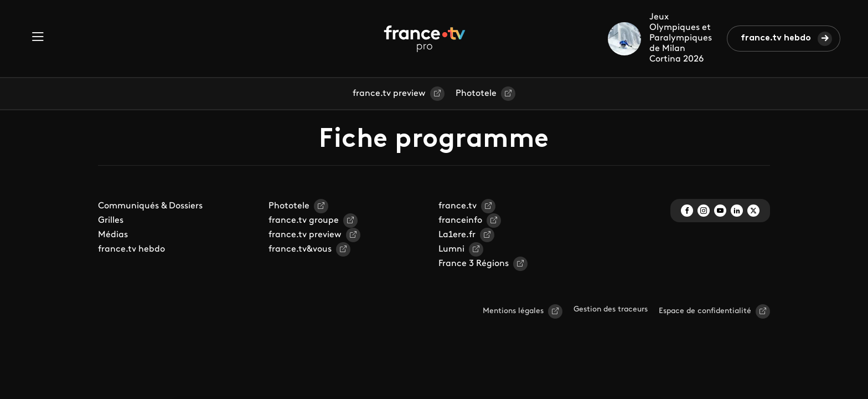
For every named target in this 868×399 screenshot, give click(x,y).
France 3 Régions (474, 264)
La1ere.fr (457, 235)
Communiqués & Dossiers (150, 206)
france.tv (458, 206)
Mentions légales (513, 311)
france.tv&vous (300, 249)
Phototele (476, 94)
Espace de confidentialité (705, 311)
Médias (113, 235)
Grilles (111, 221)
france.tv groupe (304, 221)
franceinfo (460, 221)
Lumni (451, 249)
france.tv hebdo (776, 38)
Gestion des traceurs (611, 310)
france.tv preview (389, 94)
